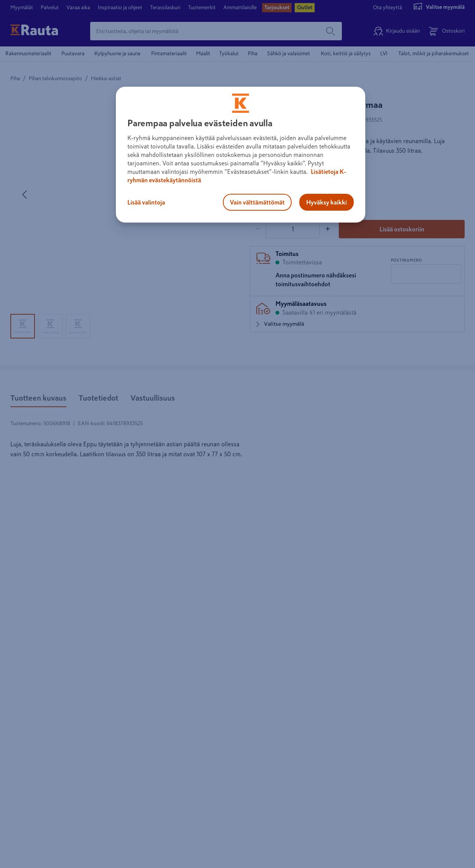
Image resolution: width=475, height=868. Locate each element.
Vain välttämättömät (257, 202)
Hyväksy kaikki (327, 202)
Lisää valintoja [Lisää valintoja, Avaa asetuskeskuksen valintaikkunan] (146, 202)
